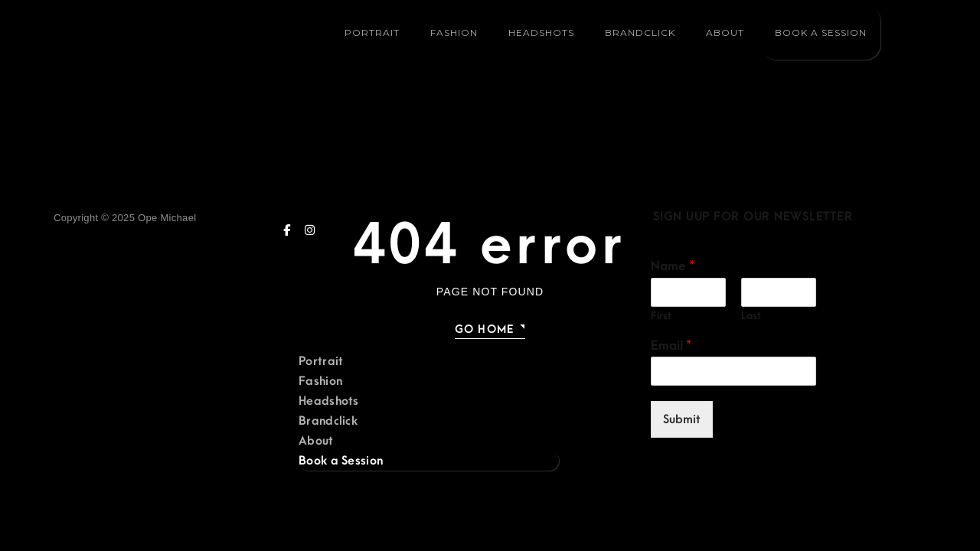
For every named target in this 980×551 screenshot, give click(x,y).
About (725, 33)
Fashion (454, 33)
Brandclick (640, 33)
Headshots (541, 33)
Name (673, 266)
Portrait (372, 33)
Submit (682, 419)
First (661, 316)
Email (671, 346)
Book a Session (820, 33)
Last (751, 316)
